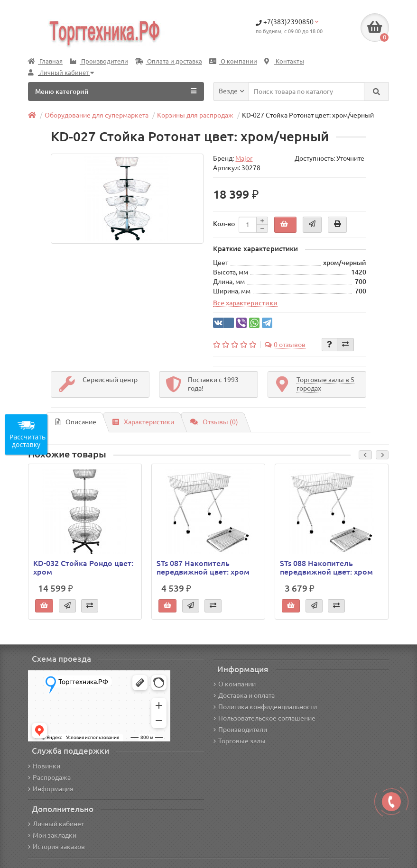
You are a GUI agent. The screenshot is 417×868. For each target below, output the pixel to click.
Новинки (44, 766)
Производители (99, 61)
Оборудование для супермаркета (97, 115)
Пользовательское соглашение (264, 718)
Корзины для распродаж (195, 115)
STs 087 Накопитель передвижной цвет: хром (203, 567)
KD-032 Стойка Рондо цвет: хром (83, 567)
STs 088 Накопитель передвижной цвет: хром (326, 567)
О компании (233, 61)
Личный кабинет (56, 824)
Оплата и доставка (169, 61)
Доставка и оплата (244, 695)
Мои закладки (52, 835)
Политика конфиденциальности (265, 707)
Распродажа (49, 777)
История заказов (56, 847)
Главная (45, 61)
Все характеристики (245, 303)
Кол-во (224, 224)
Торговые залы (240, 741)
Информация (51, 789)
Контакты (284, 61)
